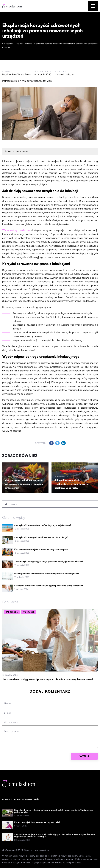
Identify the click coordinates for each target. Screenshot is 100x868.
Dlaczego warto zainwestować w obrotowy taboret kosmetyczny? (47, 574)
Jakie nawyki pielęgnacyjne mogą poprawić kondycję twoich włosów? (49, 561)
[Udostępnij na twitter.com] (57, 443)
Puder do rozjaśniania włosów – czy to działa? (37, 822)
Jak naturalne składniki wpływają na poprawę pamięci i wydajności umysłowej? (24, 484)
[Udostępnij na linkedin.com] (63, 443)
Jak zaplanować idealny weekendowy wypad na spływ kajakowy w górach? (72, 484)
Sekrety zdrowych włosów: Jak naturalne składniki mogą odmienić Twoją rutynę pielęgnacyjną (54, 811)
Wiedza (70, 74)
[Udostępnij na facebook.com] (51, 443)
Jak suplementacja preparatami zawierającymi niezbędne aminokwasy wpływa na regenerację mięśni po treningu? (55, 835)
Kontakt (7, 799)
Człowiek (60, 74)
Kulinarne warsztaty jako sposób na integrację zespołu (41, 549)
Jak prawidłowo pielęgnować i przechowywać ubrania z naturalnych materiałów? (48, 679)
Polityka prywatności (27, 799)
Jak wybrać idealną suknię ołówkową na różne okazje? (41, 537)
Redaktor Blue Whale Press (16, 74)
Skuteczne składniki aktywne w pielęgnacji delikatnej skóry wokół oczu (49, 586)
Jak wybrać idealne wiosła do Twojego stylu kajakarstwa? (43, 525)
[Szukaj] (6, 504)
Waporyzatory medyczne (16, 230)
